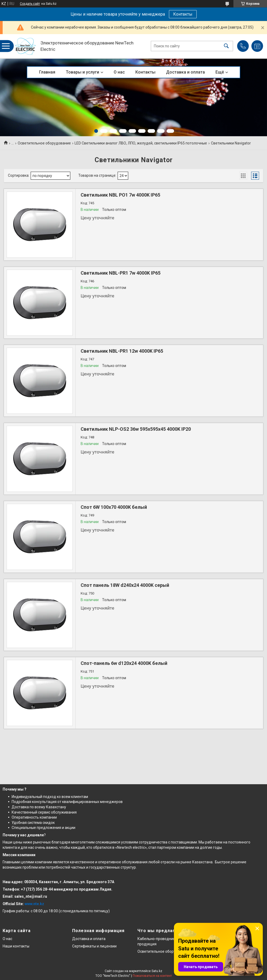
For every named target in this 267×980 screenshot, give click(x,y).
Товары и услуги (82, 72)
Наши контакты (16, 946)
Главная (47, 72)
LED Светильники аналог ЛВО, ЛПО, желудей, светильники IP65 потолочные (141, 143)
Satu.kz (157, 971)
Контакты (183, 14)
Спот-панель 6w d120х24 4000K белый (124, 663)
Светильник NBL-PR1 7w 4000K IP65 (121, 273)
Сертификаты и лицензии (94, 946)
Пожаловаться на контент (152, 976)
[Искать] (226, 46)
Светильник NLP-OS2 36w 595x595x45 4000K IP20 (136, 429)
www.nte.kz (34, 904)
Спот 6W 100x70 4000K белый (114, 507)
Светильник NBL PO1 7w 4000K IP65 (120, 195)
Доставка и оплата (185, 72)
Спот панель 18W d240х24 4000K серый (125, 585)
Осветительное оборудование (44, 143)
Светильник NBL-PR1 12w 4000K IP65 (122, 351)
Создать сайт (30, 4)
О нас (119, 72)
